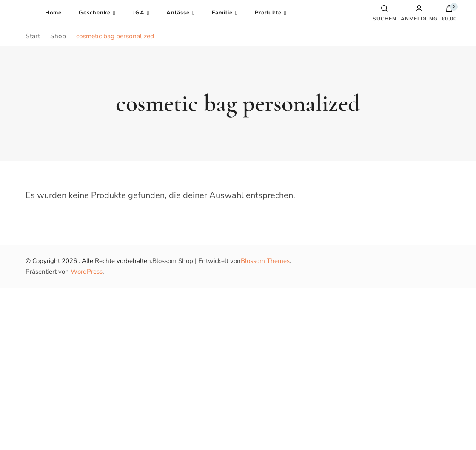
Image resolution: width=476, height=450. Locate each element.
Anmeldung (419, 13)
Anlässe (178, 13)
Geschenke (95, 13)
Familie (222, 13)
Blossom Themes (265, 261)
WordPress (87, 272)
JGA (139, 13)
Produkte (268, 13)
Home (53, 13)
